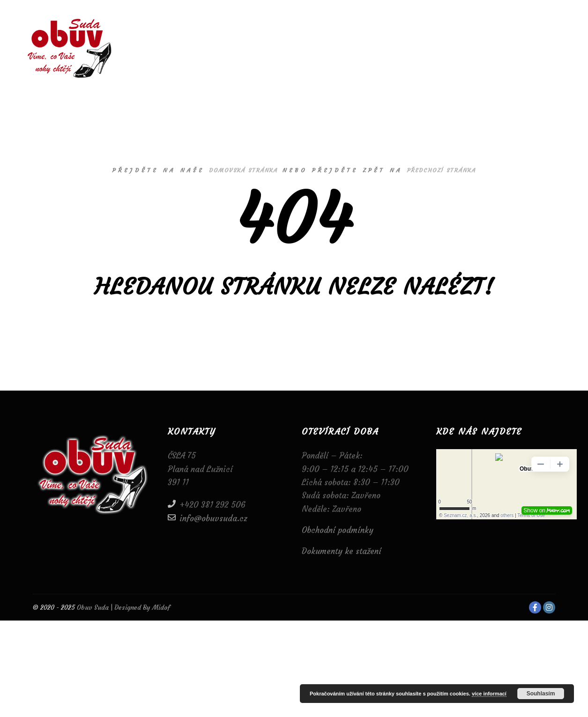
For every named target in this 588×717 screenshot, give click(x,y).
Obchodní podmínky (338, 530)
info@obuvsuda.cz (208, 518)
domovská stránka (243, 170)
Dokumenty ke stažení (342, 551)
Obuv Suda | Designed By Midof (123, 607)
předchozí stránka (442, 170)
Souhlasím (541, 694)
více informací (489, 694)
